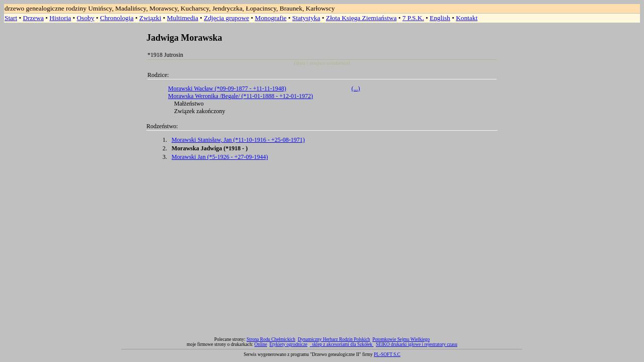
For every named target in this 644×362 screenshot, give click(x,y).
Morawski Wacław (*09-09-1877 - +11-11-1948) (227, 88)
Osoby (86, 18)
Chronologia (117, 18)
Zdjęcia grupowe (226, 18)
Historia (60, 18)
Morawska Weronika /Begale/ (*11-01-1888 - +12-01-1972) (240, 96)
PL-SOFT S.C (387, 354)
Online (261, 344)
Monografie (271, 18)
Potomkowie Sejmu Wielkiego (401, 339)
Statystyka (306, 18)
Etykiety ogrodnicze (289, 344)
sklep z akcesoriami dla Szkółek (343, 344)
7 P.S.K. (413, 18)
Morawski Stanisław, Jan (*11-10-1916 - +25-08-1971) (238, 140)
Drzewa (33, 18)
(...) (356, 88)
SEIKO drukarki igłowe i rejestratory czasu (417, 344)
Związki (150, 18)
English (440, 18)
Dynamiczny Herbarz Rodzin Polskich (334, 339)
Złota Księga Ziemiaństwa (361, 18)
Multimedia (183, 18)
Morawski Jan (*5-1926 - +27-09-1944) (220, 157)
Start (11, 18)
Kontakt (467, 18)
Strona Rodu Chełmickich (271, 339)
